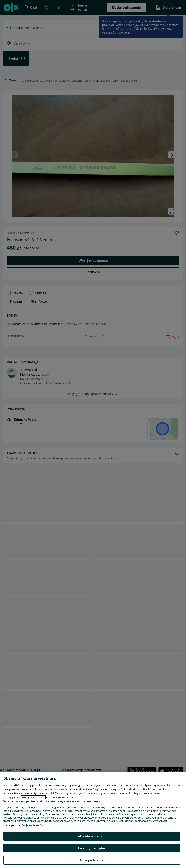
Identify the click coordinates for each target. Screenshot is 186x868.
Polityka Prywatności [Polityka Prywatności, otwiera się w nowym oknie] (60, 797)
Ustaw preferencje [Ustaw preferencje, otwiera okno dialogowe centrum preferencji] (92, 860)
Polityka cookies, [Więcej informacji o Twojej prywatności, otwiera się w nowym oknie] (33, 797)
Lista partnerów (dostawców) (24, 825)
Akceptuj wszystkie (92, 836)
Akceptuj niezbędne (92, 848)
